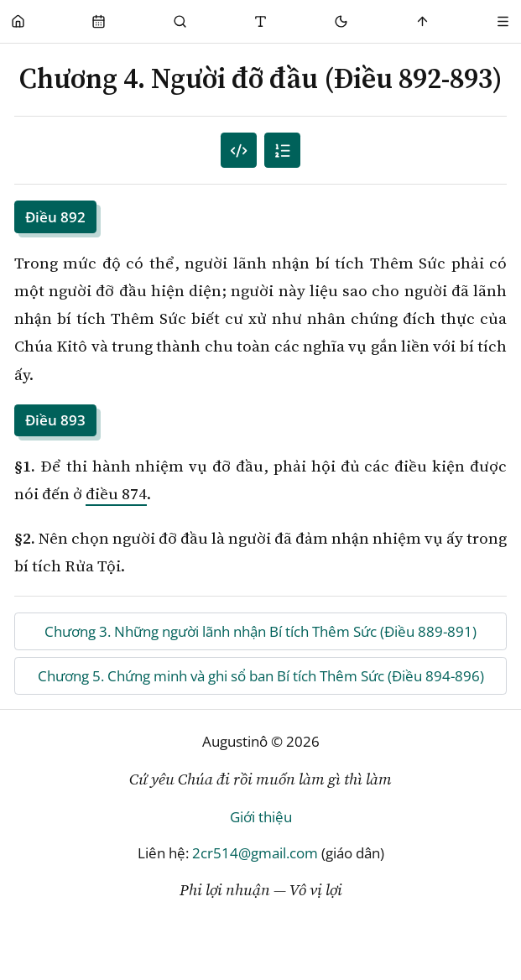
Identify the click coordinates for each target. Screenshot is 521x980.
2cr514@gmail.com (255, 853)
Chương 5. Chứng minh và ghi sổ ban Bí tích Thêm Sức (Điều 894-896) (261, 676)
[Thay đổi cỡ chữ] (260, 21)
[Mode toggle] (342, 21)
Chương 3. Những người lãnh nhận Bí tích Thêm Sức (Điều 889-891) (260, 631)
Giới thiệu (261, 817)
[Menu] (503, 21)
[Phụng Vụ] (99, 21)
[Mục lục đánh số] (239, 151)
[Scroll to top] (422, 21)
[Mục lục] (282, 151)
